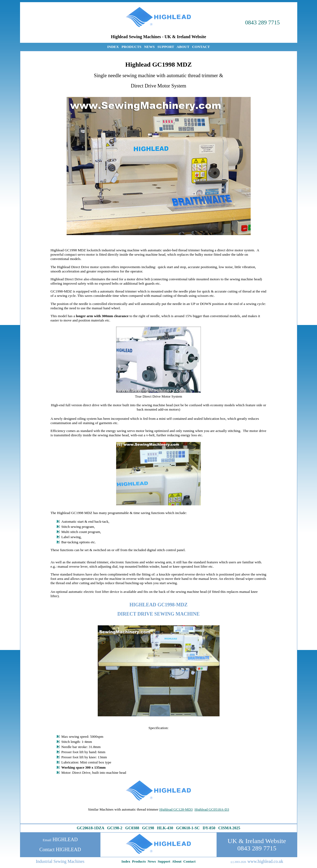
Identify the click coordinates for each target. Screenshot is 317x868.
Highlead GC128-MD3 (176, 809)
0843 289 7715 (263, 22)
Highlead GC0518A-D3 (212, 809)
